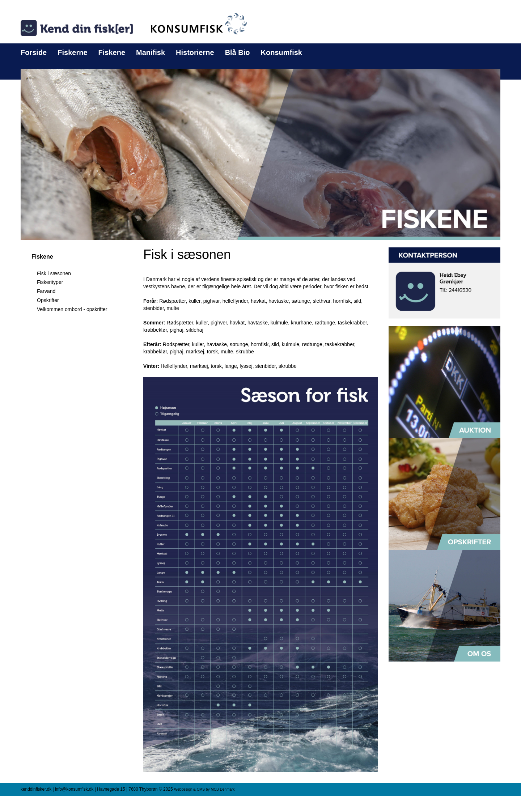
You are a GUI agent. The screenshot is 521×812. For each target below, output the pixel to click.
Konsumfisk (281, 52)
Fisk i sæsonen (54, 273)
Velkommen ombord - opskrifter (72, 309)
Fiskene (112, 52)
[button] (260, 154)
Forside (34, 52)
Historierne (195, 52)
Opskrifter (48, 300)
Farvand (46, 291)
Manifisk (151, 52)
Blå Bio (238, 52)
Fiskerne (72, 52)
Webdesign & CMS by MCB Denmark (204, 789)
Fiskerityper (50, 282)
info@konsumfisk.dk (74, 789)
